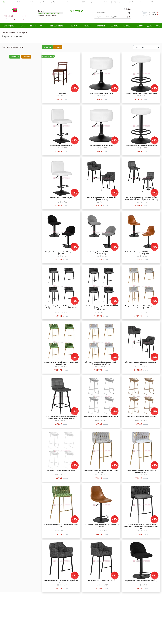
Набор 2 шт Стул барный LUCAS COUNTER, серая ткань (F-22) (101, 199)
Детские (114, 26)
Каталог (21, 2)
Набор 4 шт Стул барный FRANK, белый (61, 470)
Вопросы (118, 2)
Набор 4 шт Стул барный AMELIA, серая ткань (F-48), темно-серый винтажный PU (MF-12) (61, 307)
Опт (43, 2)
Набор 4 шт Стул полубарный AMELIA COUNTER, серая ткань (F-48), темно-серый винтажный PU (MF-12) (101, 308)
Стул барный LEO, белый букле (61, 198)
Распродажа (9, 26)
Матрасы (127, 26)
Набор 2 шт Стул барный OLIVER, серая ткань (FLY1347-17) (101, 253)
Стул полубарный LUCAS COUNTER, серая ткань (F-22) (61, 582)
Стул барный (61, 93)
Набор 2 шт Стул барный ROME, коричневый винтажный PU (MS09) (141, 253)
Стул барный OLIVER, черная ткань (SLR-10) (141, 581)
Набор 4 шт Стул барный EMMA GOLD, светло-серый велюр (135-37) (141, 307)
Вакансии (71, 2)
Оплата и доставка (90, 2)
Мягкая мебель (57, 26)
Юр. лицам (55, 2)
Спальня (87, 26)
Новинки (7, 2)
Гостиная (74, 26)
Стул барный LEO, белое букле (61, 146)
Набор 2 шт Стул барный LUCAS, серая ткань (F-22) (141, 363)
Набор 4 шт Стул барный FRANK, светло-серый (101, 416)
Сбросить (26, 57)
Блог (106, 2)
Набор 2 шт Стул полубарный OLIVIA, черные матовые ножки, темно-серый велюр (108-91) (141, 199)
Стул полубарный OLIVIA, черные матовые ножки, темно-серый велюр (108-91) (61, 417)
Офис (158, 26)
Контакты (154, 2)
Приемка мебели (136, 2)
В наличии (47, 47)
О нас (33, 2)
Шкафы (33, 26)
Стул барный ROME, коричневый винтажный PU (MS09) (101, 525)
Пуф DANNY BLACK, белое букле (101, 93)
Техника (139, 26)
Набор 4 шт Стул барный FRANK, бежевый (141, 416)
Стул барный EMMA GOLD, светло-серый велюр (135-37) (101, 471)
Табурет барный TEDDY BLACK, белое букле (141, 93)
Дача (150, 26)
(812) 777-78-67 (76, 11)
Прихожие (101, 26)
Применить (15, 57)
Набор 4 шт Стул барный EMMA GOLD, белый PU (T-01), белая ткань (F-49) (101, 363)
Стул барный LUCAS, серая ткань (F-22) (101, 581)
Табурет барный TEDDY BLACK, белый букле (141, 146)
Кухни (23, 26)
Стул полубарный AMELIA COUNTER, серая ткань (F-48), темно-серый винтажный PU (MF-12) (141, 526)
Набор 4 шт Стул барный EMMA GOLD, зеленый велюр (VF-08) (61, 363)
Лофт (42, 26)
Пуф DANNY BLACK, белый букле (101, 146)
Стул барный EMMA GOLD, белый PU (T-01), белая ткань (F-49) (141, 471)
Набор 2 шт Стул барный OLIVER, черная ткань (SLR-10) (61, 253)
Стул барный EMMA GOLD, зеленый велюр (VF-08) (61, 525)
